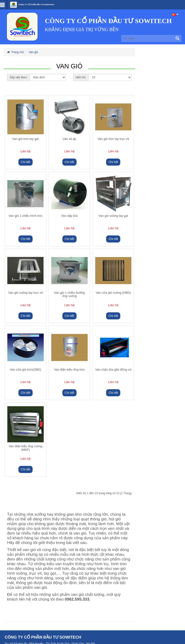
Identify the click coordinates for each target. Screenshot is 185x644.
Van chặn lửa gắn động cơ (113, 370)
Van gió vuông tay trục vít (26, 293)
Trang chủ (17, 52)
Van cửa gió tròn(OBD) (26, 370)
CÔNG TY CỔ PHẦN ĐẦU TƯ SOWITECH (32, 5)
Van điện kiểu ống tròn (69, 370)
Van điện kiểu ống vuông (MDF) (26, 448)
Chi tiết (26, 162)
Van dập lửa (69, 216)
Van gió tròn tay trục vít (113, 139)
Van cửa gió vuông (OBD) (113, 293)
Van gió (33, 52)
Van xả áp (69, 139)
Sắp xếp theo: (19, 77)
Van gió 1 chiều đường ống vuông (69, 294)
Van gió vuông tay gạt (113, 216)
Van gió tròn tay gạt (26, 139)
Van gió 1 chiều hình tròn (25, 216)
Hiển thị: (81, 77)
